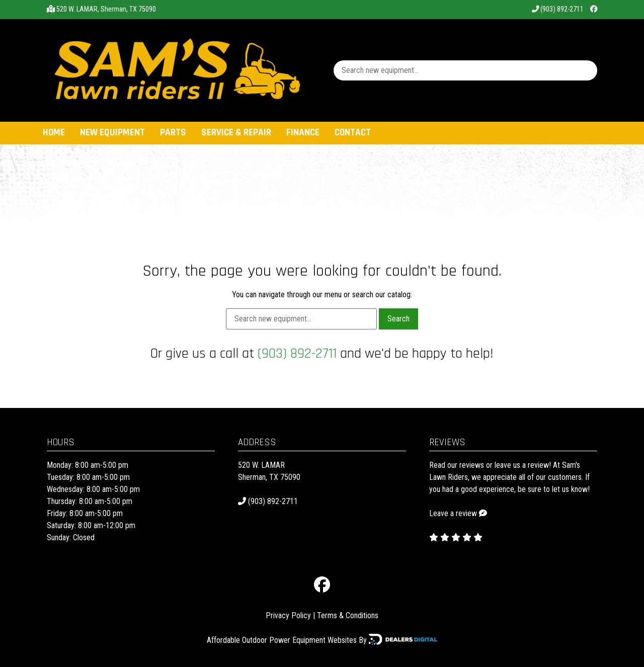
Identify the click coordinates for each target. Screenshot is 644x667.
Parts (173, 133)
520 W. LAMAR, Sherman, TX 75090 (106, 9)
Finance (303, 133)
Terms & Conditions (348, 615)
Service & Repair (236, 133)
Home (54, 133)
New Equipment (112, 133)
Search (398, 319)
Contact (353, 133)
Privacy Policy (288, 615)
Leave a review (453, 513)
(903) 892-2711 (558, 9)
